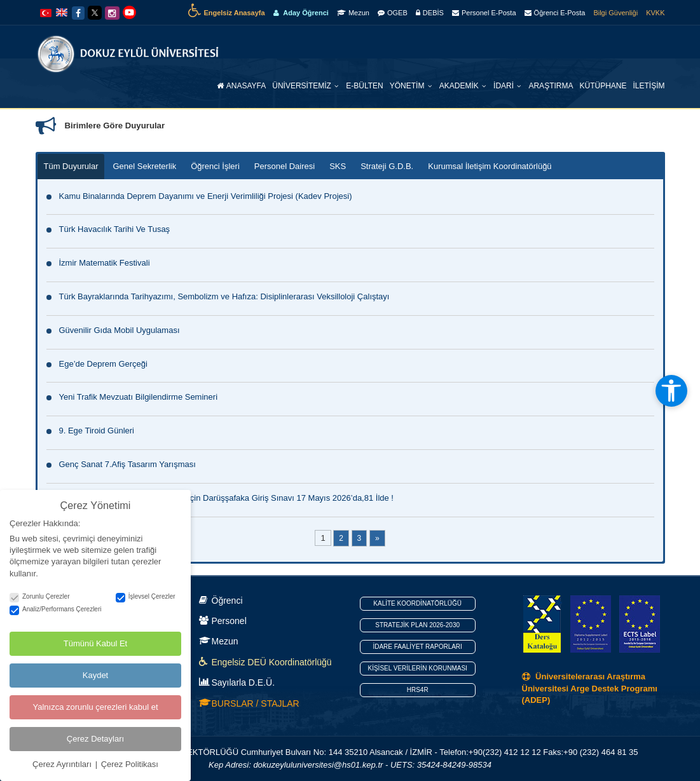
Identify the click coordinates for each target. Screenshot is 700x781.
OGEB (393, 13)
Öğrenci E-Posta (555, 13)
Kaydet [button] (95, 675)
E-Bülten (364, 86)
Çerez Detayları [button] (95, 738)
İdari (504, 86)
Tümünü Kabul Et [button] (95, 643)
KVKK (655, 13)
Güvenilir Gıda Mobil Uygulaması (120, 330)
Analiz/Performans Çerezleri (56, 608)
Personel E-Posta (484, 13)
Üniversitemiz (303, 86)
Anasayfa (241, 86)
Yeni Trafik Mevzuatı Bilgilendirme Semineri (139, 397)
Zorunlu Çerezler (39, 596)
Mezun (353, 13)
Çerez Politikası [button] (130, 764)
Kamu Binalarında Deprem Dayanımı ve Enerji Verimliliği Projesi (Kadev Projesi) (206, 196)
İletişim (649, 86)
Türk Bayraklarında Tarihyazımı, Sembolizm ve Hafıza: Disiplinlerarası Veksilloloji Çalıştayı (224, 296)
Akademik (460, 86)
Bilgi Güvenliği (615, 13)
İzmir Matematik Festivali (105, 263)
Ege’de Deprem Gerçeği (103, 364)
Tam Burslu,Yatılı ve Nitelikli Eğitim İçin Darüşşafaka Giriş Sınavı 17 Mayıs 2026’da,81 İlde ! (226, 498)
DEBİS (430, 13)
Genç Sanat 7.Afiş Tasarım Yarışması (127, 464)
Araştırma (551, 86)
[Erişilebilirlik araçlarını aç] (671, 391)
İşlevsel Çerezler (146, 596)
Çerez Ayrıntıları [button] (63, 764)
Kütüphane (603, 86)
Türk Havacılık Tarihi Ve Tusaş (115, 229)
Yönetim (408, 86)
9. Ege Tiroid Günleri (97, 431)
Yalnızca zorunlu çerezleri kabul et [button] (95, 706)
